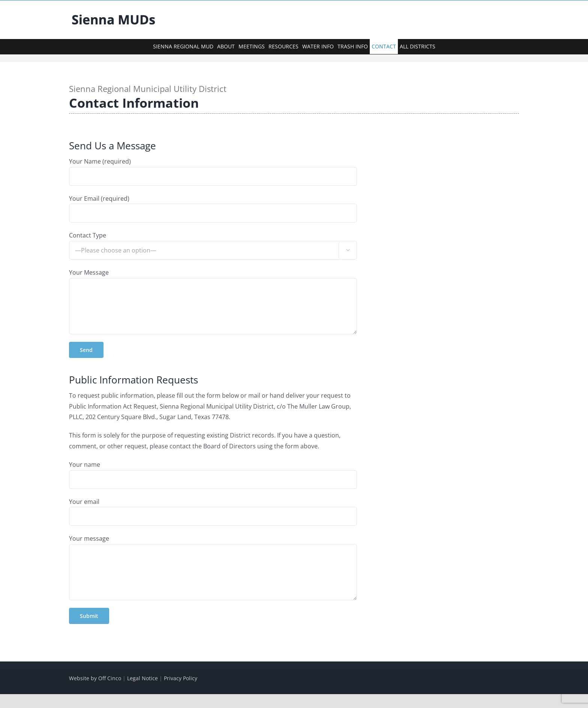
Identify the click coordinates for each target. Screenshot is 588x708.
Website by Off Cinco (95, 678)
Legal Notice (142, 678)
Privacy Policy (181, 678)
